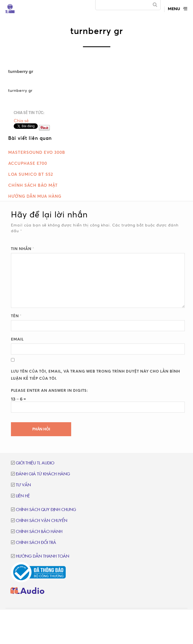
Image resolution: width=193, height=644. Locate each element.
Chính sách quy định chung (46, 510)
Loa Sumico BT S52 (31, 174)
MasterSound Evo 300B (37, 152)
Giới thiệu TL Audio (35, 463)
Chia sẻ (21, 121)
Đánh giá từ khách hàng (43, 474)
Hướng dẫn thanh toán (43, 556)
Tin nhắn (23, 249)
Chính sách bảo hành (39, 532)
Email (17, 340)
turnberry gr (20, 90)
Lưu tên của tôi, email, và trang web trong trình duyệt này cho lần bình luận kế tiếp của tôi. (96, 375)
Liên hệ (23, 496)
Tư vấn (23, 485)
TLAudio (28, 592)
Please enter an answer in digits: (50, 391)
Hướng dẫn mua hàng (35, 196)
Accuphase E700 (28, 163)
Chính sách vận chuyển (42, 521)
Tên (16, 316)
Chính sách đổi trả (36, 543)
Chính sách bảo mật (33, 185)
